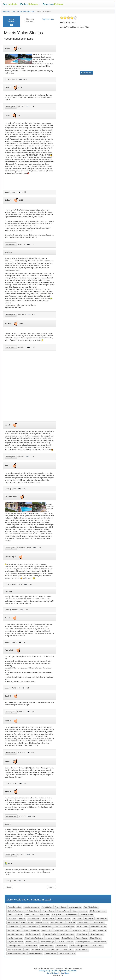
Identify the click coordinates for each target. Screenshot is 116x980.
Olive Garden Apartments (34, 938)
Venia (27, 950)
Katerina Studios (27, 923)
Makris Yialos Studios (98, 926)
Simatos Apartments (83, 942)
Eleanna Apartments (80, 911)
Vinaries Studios (82, 950)
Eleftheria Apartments (98, 911)
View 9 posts (11, 347)
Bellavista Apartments (16, 911)
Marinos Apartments (99, 930)
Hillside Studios (49, 919)
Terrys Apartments (47, 946)
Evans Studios (44, 915)
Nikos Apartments (97, 934)
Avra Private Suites (91, 907)
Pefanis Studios (81, 938)
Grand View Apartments (16, 919)
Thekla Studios (97, 946)
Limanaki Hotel (13, 926)
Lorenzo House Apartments (64, 926)
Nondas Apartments (15, 938)
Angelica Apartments (31, 907)
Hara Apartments (34, 919)
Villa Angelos (68, 950)
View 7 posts (11, 244)
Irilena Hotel (77, 919)
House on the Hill (64, 919)
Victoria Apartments (53, 950)
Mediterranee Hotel (33, 934)
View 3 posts (11, 315)
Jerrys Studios (13, 923)
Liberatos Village (98, 923)
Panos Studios (67, 938)
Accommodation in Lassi (26, 11)
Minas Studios (82, 934)
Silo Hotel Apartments (65, 942)
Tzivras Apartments (15, 950)
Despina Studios (48, 911)
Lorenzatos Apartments (30, 926)
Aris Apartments (75, 907)
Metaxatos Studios (50, 934)
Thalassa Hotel (62, 946)
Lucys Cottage (82, 926)
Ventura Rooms (38, 950)
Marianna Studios (14, 930)
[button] (30, 4)
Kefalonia (6, 11)
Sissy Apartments (100, 942)
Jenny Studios (101, 919)
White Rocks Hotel (35, 953)
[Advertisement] (30, 387)
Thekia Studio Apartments (79, 946)
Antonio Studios (60, 907)
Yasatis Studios (51, 953)
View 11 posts (11, 816)
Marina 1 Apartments (62, 930)
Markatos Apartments (15, 934)
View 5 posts (11, 457)
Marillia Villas (47, 930)
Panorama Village (53, 938)
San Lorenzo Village (47, 942)
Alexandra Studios (14, 907)
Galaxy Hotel (57, 915)
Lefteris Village (83, 923)
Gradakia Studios (87, 915)
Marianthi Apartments (31, 930)
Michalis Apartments (67, 934)
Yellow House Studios (67, 953)
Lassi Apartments (57, 923)
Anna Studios (47, 907)
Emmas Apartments (15, 915)
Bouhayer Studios (33, 911)
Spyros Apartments (15, 946)
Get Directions (86, 73)
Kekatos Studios (42, 923)
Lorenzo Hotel (46, 926)
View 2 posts (11, 107)
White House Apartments (17, 953)
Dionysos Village (63, 911)
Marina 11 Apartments (80, 930)
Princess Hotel (31, 942)
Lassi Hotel (71, 923)
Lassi (13, 11)
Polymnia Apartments (15, 942)
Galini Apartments (71, 915)
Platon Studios (95, 938)
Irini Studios (89, 919)
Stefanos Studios (31, 946)
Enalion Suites (30, 915)
